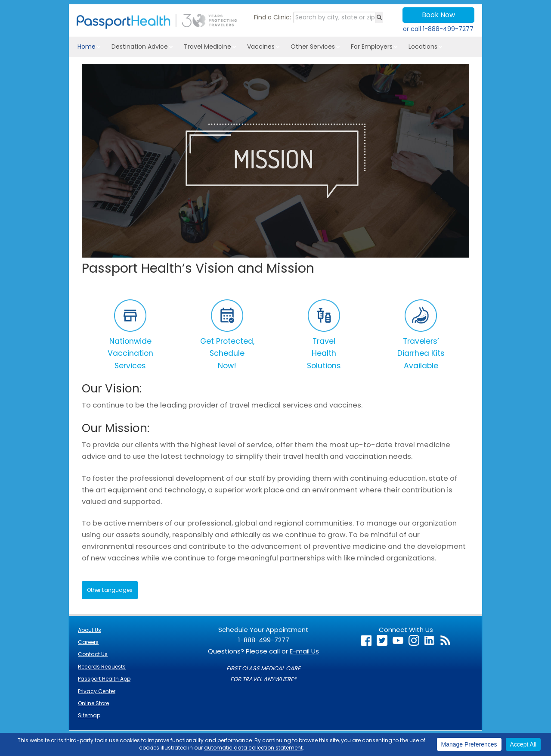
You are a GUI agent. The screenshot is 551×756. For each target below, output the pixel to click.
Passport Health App (104, 679)
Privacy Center (97, 691)
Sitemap (89, 715)
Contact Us (93, 654)
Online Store (93, 703)
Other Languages (110, 590)
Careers (88, 642)
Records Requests (102, 667)
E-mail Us (304, 651)
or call (438, 29)
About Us (90, 630)
